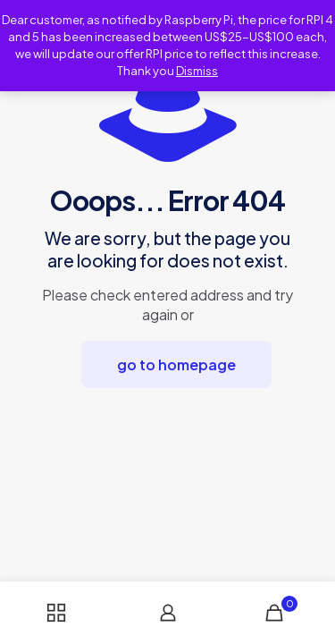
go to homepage (176, 364)
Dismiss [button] (197, 71)
